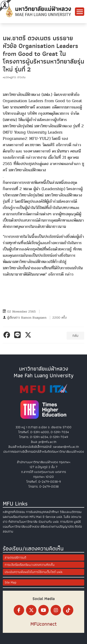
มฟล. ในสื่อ (63, 517)
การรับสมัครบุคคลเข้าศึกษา (42, 512)
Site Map (10, 582)
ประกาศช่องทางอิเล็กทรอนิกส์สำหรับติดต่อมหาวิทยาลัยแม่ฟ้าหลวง (44, 452)
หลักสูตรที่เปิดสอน (14, 512)
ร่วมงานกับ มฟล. (49, 522)
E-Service (49, 517)
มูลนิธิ (77, 522)
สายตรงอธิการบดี (15, 558)
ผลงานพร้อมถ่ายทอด (16, 517)
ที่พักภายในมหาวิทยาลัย (23, 522)
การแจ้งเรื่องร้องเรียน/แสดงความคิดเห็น (30, 565)
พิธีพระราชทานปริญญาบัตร (57, 527)
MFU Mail (36, 517)
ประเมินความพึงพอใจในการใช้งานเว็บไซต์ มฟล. (34, 572)
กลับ (75, 336)
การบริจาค (66, 522)
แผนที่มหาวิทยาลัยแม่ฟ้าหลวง (21, 527)
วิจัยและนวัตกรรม (71, 512)
